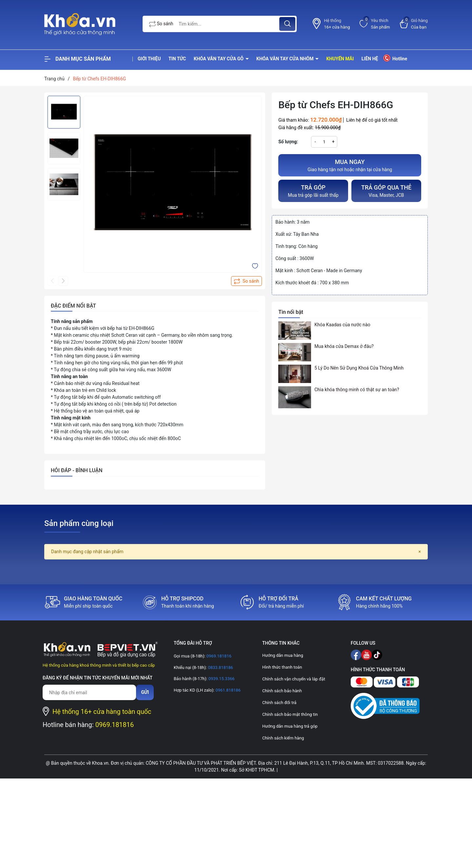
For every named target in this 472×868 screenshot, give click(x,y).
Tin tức (177, 59)
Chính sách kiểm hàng (283, 738)
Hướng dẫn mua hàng (283, 655)
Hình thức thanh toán (282, 667)
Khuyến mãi (340, 59)
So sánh (161, 24)
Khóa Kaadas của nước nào (342, 325)
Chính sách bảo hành (282, 691)
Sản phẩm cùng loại (79, 523)
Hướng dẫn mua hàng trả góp (290, 726)
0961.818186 (227, 690)
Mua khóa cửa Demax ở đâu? (344, 346)
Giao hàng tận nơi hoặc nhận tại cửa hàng (350, 165)
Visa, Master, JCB (386, 190)
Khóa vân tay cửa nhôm (285, 59)
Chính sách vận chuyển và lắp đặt (294, 679)
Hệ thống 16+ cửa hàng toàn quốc (102, 712)
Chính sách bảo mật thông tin (290, 714)
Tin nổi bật (291, 312)
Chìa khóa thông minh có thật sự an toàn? (357, 390)
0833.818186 (220, 667)
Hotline (395, 58)
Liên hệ (370, 59)
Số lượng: (288, 142)
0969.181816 (115, 725)
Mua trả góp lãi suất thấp (313, 190)
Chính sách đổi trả (279, 703)
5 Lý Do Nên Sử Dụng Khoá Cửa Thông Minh (359, 368)
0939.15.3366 (221, 679)
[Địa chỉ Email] (89, 692)
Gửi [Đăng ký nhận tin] (145, 692)
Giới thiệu (149, 59)
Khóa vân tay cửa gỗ (219, 59)
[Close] (420, 552)
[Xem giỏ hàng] (414, 24)
